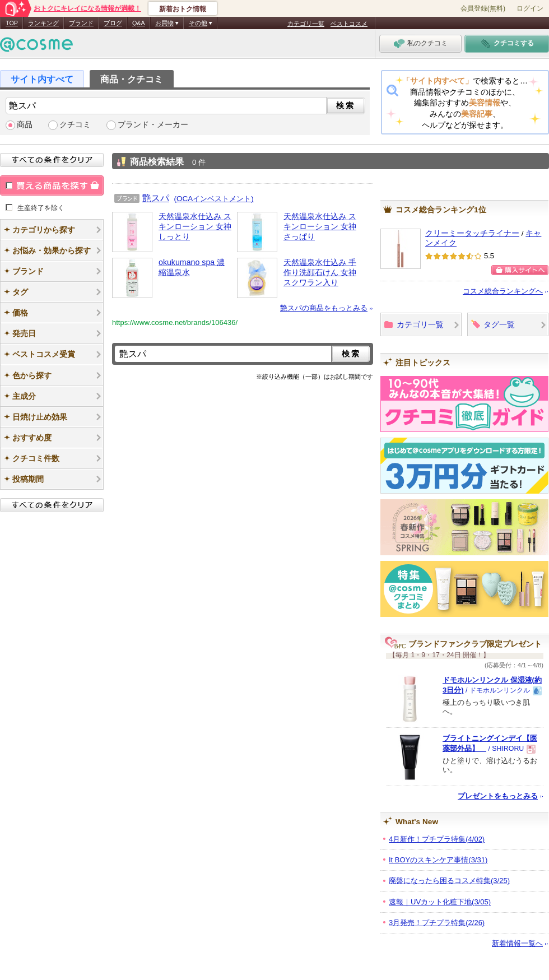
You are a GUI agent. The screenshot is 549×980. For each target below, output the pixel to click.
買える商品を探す (52, 185)
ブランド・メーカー (153, 125)
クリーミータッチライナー (472, 233)
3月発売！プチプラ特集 (437, 923)
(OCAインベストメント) (214, 199)
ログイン (530, 8)
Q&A (139, 23)
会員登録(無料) (483, 8)
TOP (12, 23)
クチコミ (75, 125)
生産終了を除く (41, 207)
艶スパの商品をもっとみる (324, 308)
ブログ (113, 23)
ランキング (43, 23)
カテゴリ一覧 (306, 24)
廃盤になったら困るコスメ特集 (449, 881)
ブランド (81, 23)
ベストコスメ (349, 24)
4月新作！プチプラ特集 (437, 839)
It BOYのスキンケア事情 (438, 860)
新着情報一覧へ (517, 943)
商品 (25, 125)
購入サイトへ (520, 270)
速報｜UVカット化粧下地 (440, 902)
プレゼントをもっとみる (498, 796)
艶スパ (156, 198)
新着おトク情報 (183, 9)
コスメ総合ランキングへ (503, 291)
